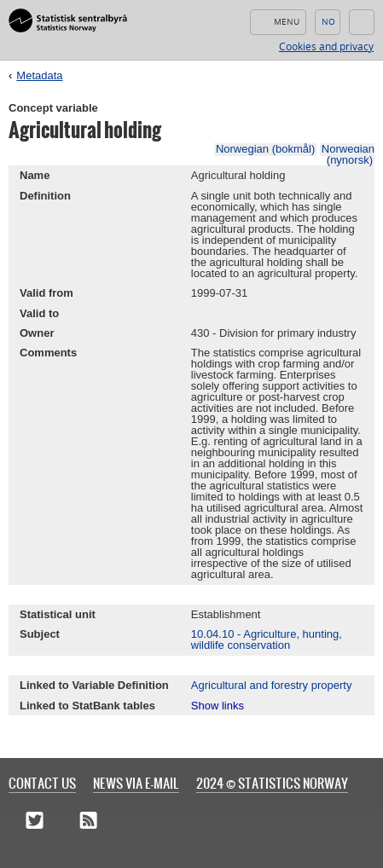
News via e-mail (136, 783)
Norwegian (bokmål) (265, 149)
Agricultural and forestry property (272, 685)
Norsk (328, 22)
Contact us (42, 783)
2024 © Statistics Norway (272, 783)
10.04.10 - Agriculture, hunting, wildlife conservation (267, 639)
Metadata (39, 75)
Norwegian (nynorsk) (348, 154)
